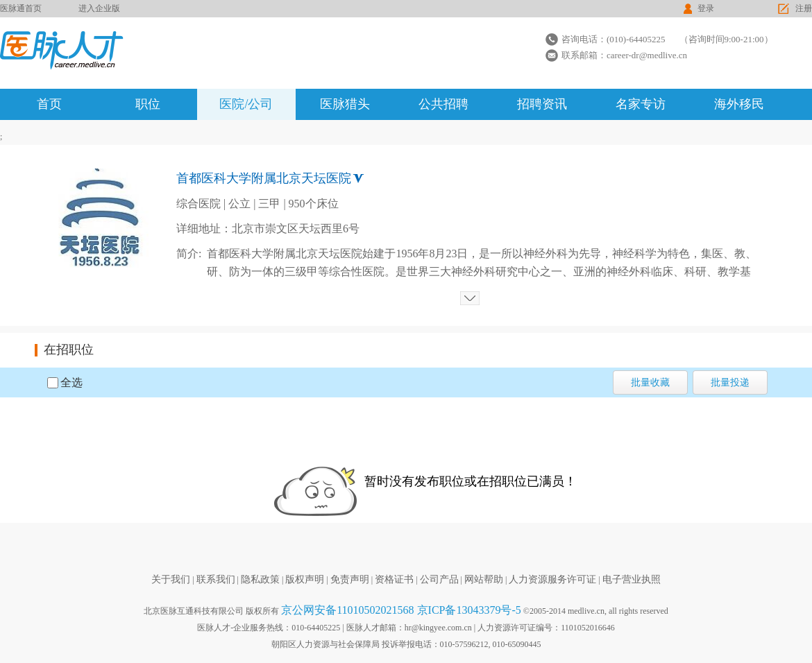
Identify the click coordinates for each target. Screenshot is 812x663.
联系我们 (216, 579)
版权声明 (305, 579)
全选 (71, 382)
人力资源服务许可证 (552, 579)
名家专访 (641, 104)
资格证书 (394, 579)
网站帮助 (484, 579)
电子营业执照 (632, 579)
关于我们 (171, 579)
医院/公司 (246, 104)
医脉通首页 (21, 8)
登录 (706, 8)
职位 (148, 104)
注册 (804, 8)
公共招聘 (443, 104)
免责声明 (350, 579)
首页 (49, 104)
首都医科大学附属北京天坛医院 (264, 178)
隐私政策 (260, 579)
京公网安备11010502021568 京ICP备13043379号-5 (401, 610)
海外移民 (739, 104)
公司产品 (439, 579)
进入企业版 (99, 8)
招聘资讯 (542, 104)
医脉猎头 (345, 104)
